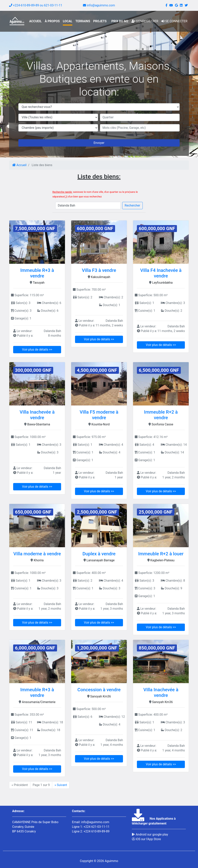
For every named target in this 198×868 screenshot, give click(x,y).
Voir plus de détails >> (37, 350)
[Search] (88, 206)
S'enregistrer (145, 21)
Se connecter (174, 21)
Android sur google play (150, 834)
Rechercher (132, 205)
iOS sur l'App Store (146, 839)
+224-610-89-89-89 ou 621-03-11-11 (36, 5)
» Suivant (61, 785)
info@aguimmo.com (99, 5)
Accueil (19, 165)
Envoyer (99, 143)
